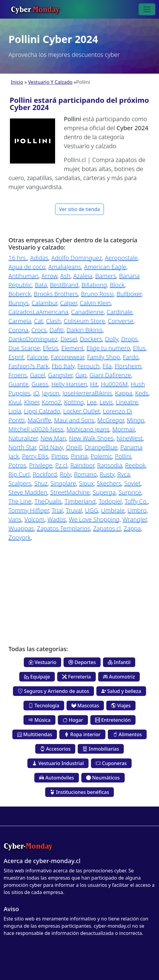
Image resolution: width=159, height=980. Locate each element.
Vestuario (43, 662)
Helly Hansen (69, 384)
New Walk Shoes (91, 438)
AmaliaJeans (65, 267)
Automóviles (56, 778)
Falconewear (67, 357)
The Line (20, 501)
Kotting (74, 402)
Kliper (31, 402)
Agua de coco (27, 267)
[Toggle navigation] (147, 9)
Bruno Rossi (97, 294)
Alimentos (127, 734)
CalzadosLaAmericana (38, 312)
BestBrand (64, 285)
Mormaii (124, 429)
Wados (56, 519)
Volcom (34, 519)
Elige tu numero (108, 348)
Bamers (106, 276)
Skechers (109, 483)
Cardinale (120, 312)
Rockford (45, 474)
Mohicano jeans (88, 429)
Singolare (63, 483)
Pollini (123, 456)
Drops (129, 339)
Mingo (136, 420)
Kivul (15, 402)
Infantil (119, 662)
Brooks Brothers (56, 294)
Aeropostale (121, 258)
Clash (53, 321)
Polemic (101, 456)
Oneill (74, 447)
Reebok (135, 465)
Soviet (132, 483)
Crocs (39, 330)
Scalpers (20, 483)
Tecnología (44, 706)
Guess (40, 384)
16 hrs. (18, 258)
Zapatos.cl (107, 528)
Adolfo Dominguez (76, 258)
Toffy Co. (136, 501)
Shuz (41, 483)
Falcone (37, 357)
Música (39, 720)
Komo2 (51, 402)
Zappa (132, 528)
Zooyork (20, 537)
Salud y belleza (121, 691)
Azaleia (83, 276)
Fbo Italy (63, 366)
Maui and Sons (74, 420)
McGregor (111, 420)
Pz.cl (61, 465)
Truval (74, 510)
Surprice (130, 492)
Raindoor (82, 465)
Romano (85, 474)
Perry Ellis (35, 456)
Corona (18, 330)
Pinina (79, 456)
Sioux (86, 483)
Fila (107, 366)
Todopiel (110, 501)
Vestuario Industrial (58, 763)
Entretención (113, 720)
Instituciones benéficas (79, 792)
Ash (65, 276)
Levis (106, 402)
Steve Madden (28, 492)
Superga (104, 492)
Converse (121, 321)
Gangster (60, 375)
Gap (81, 375)
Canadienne (87, 312)
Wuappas (21, 528)
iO (36, 393)
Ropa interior (82, 734)
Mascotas (85, 706)
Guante (19, 384)
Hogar (73, 720)
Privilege (41, 465)
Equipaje (37, 677)
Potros (17, 465)
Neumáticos (103, 778)
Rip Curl (19, 474)
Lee (92, 402)
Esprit (16, 357)
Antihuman (23, 276)
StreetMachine (70, 492)
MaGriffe (39, 420)
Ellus (139, 348)
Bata (41, 285)
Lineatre (127, 402)
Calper (68, 303)
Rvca (124, 474)
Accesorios (55, 749)
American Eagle (105, 267)
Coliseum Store (84, 321)
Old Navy (51, 447)
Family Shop (103, 357)
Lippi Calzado (42, 411)
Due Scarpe (24, 348)
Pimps (60, 456)
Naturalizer (23, 438)
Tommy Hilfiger (29, 510)
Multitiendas (35, 734)
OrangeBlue (101, 447)
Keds (142, 393)
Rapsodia (109, 465)
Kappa (124, 393)
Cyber (35, 9)
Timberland (80, 501)
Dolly (112, 339)
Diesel (69, 339)
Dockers (91, 339)
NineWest (130, 438)
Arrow (49, 276)
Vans (15, 519)
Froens (18, 375)
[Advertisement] (79, 589)
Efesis (51, 348)
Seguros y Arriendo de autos (53, 691)
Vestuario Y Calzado (50, 82)
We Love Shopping (94, 519)
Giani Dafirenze (110, 375)
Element (72, 348)
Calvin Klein (95, 303)
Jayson (51, 393)
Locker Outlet (82, 411)
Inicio (17, 82)
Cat (39, 321)
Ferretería (76, 677)
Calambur (44, 303)
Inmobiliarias (101, 749)
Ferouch (89, 366)
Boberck (20, 294)
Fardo (131, 357)
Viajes (121, 706)
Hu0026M (114, 384)
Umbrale (113, 510)
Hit (94, 384)
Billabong (94, 285)
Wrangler (135, 519)
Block (117, 285)
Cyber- (28, 846)
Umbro (137, 510)
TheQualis (48, 501)
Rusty (107, 474)
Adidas (39, 258)
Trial (57, 510)
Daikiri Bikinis (85, 330)
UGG (91, 510)
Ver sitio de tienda (79, 209)
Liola (15, 411)
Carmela (20, 321)
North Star (22, 447)
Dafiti (56, 330)
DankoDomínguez (33, 339)
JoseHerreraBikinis (87, 393)
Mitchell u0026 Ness (36, 429)
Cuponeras (111, 763)
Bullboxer (129, 294)
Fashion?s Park (29, 366)
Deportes (82, 662)
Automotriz (119, 677)
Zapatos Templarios (63, 528)
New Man (53, 438)
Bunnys (19, 303)
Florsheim (128, 366)
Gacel (37, 375)
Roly (65, 474)
